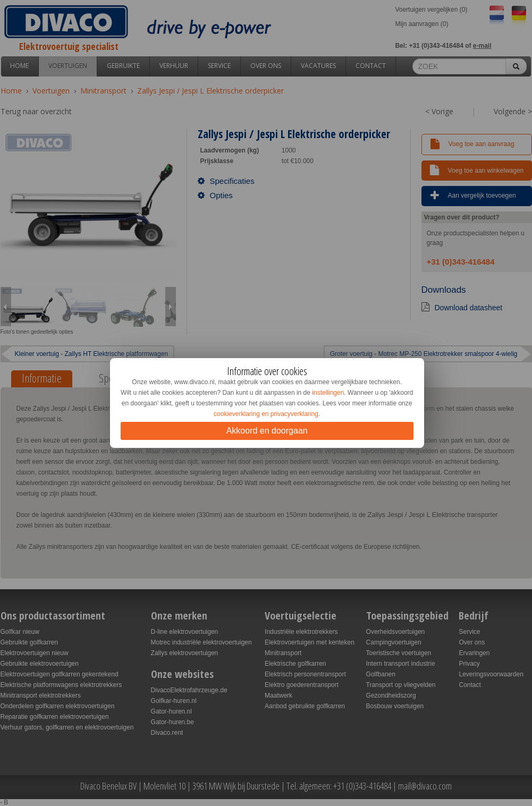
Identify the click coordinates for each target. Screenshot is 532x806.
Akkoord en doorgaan (267, 431)
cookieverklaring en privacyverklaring (266, 414)
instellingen (328, 393)
